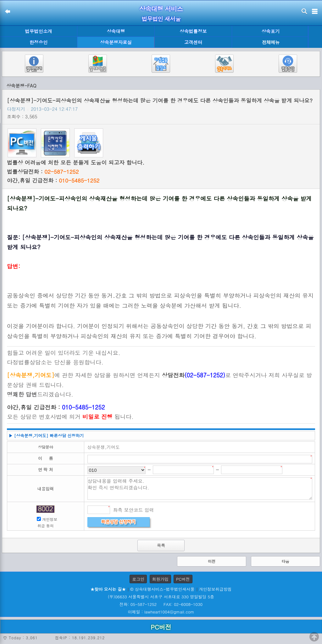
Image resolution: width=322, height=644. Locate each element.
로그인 (138, 579)
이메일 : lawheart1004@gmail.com (161, 612)
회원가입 (160, 579)
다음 (286, 561)
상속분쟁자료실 (116, 42)
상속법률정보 (193, 31)
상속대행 (116, 31)
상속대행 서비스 (161, 9)
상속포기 (271, 31)
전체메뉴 (271, 42)
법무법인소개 (38, 31)
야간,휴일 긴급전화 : (53, 180)
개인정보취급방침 (215, 589)
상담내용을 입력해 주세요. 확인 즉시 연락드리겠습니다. (200, 489)
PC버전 (183, 579)
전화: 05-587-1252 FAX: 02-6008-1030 (161, 604)
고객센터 (193, 42)
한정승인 (39, 42)
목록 (161, 545)
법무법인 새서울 (161, 19)
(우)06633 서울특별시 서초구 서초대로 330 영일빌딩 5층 (161, 597)
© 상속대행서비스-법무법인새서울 (162, 589)
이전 (212, 561)
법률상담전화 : (43, 172)
